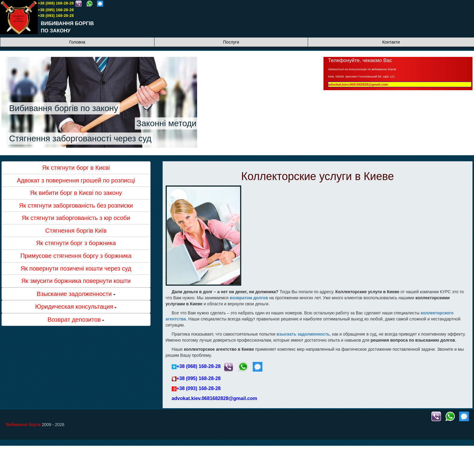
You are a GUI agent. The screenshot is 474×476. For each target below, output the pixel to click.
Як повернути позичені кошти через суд (76, 268)
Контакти (391, 42)
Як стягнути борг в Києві (76, 168)
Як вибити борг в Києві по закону (76, 193)
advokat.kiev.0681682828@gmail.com (358, 84)
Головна (77, 42)
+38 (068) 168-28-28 (56, 3)
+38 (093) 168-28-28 (56, 16)
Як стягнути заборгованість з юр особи (76, 218)
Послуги (231, 42)
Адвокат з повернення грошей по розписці (76, 180)
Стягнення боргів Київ (76, 231)
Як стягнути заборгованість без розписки (76, 205)
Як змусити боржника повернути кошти (76, 281)
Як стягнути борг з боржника (76, 243)
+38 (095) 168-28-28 (56, 10)
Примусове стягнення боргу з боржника (76, 256)
